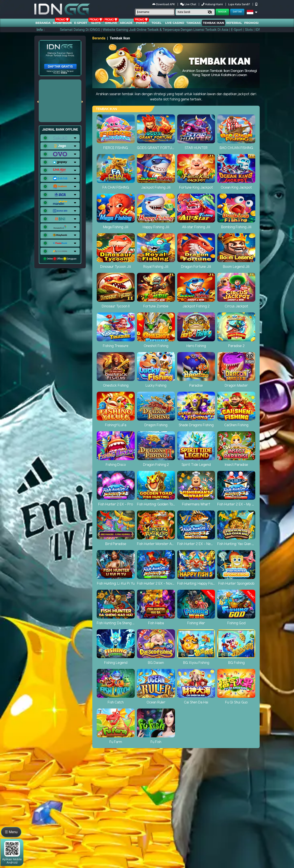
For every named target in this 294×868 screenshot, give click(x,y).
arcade (126, 23)
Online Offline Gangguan (60, 259)
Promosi (251, 23)
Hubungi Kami (213, 4)
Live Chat (189, 4)
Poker (141, 23)
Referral (234, 23)
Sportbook (62, 23)
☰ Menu (11, 832)
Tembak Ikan (213, 23)
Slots (96, 23)
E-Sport (81, 23)
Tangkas (194, 23)
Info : (41, 30)
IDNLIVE (111, 23)
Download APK (164, 4)
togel (157, 23)
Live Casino (175, 23)
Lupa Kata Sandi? (239, 4)
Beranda (43, 23)
